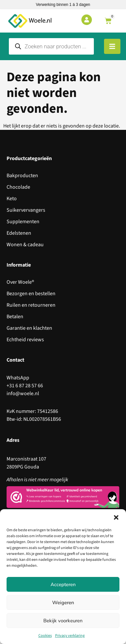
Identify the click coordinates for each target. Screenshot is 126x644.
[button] (116, 517)
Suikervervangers (26, 210)
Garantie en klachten (29, 328)
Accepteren (63, 584)
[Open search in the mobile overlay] (51, 46)
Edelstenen (19, 233)
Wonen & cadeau (25, 245)
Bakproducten (22, 176)
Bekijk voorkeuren (63, 621)
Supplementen (23, 222)
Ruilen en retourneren (31, 305)
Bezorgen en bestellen (31, 294)
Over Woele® (20, 282)
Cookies (45, 636)
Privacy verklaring (70, 636)
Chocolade (18, 187)
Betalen (15, 317)
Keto (12, 199)
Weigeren (63, 603)
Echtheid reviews (25, 340)
